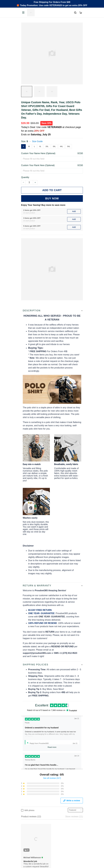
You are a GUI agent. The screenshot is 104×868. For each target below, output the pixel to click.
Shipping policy (28, 857)
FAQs (24, 826)
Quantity (25, 177)
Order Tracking (28, 816)
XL (40, 146)
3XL (54, 146)
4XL (61, 146)
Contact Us (26, 821)
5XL (69, 146)
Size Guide (37, 141)
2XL (47, 146)
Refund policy (28, 862)
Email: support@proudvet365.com (38, 799)
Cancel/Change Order (32, 835)
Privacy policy (28, 848)
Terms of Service (29, 853)
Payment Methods (30, 830)
